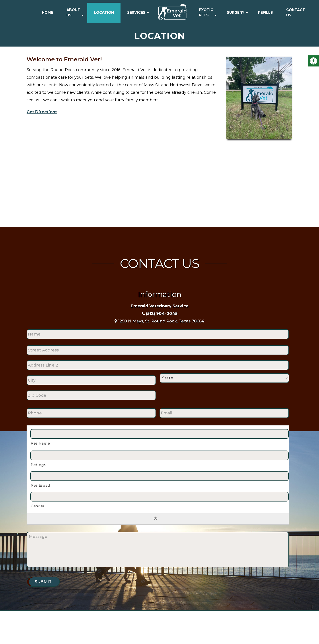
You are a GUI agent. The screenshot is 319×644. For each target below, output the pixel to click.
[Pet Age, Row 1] (159, 455)
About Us (73, 13)
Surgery (236, 13)
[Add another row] (156, 518)
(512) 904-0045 (162, 314)
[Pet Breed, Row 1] (159, 476)
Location (104, 13)
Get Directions (42, 112)
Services (136, 13)
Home (48, 13)
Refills (266, 13)
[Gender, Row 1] (159, 497)
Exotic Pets (206, 13)
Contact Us (296, 13)
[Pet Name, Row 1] (159, 434)
